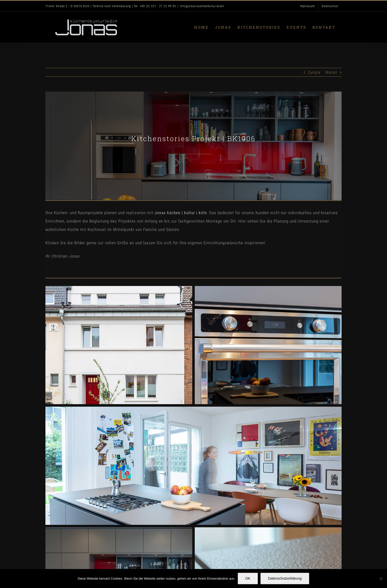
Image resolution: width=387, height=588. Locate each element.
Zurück (314, 72)
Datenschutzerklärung (285, 578)
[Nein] (381, 579)
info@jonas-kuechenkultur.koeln (202, 6)
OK (248, 578)
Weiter (331, 72)
